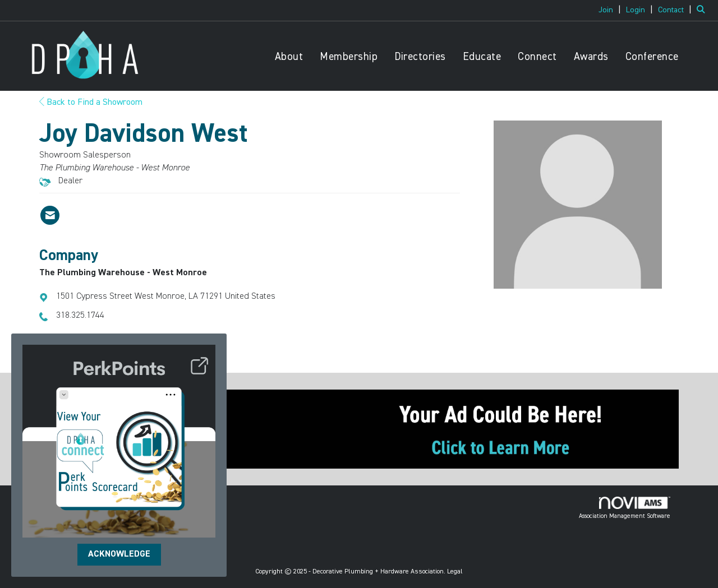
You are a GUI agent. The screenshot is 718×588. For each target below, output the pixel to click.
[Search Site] (703, 10)
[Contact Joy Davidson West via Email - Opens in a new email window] (50, 215)
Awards (591, 57)
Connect (537, 57)
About (289, 57)
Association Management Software (625, 508)
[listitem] (611, 10)
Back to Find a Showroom (91, 103)
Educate (482, 57)
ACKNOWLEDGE (119, 554)
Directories (420, 57)
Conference (652, 57)
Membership (349, 57)
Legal (455, 572)
